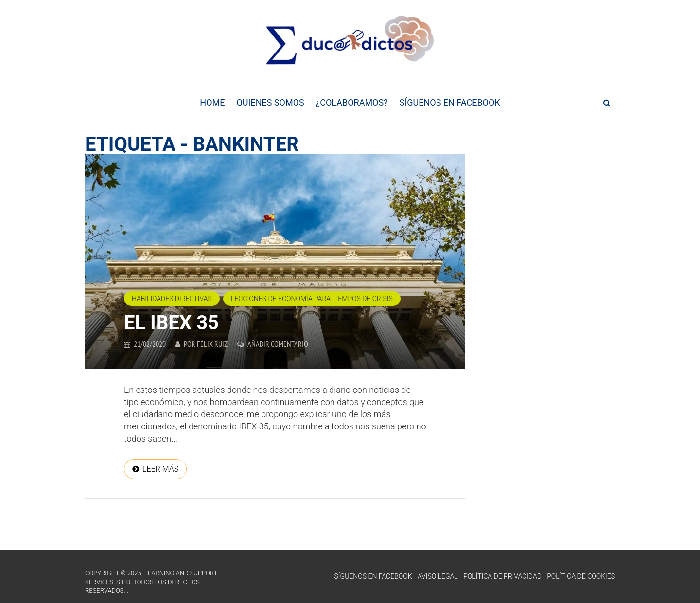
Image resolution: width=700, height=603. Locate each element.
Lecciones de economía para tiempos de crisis (312, 299)
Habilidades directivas (172, 299)
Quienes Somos (270, 102)
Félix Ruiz (212, 344)
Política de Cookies (581, 576)
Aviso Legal (438, 576)
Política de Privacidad (502, 576)
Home (212, 102)
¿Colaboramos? (352, 102)
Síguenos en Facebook (450, 102)
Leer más (160, 469)
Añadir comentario (278, 344)
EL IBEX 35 (171, 323)
